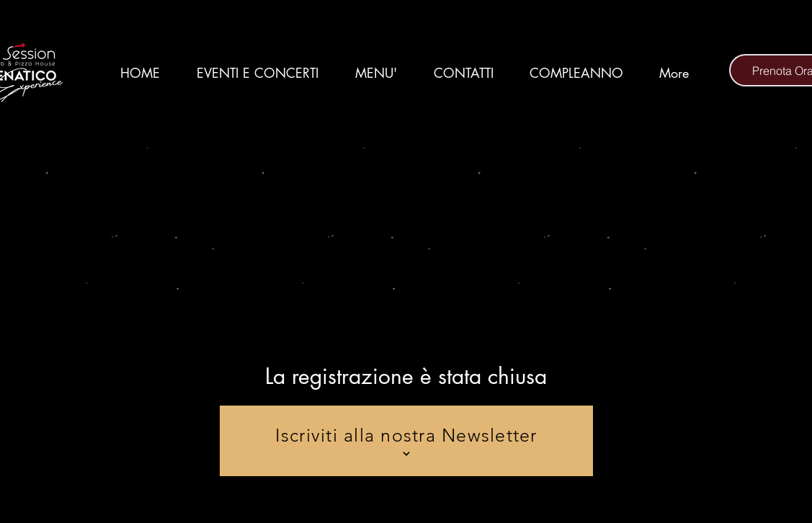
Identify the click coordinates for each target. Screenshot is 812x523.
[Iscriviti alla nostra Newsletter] (406, 441)
